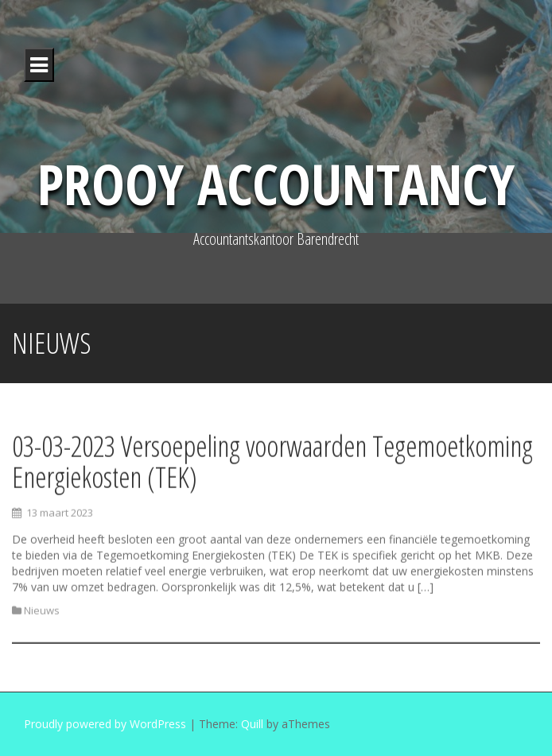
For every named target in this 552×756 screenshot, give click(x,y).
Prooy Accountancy (276, 184)
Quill (252, 724)
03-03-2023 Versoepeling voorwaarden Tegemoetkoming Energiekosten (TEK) (272, 463)
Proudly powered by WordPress (105, 724)
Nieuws (42, 612)
